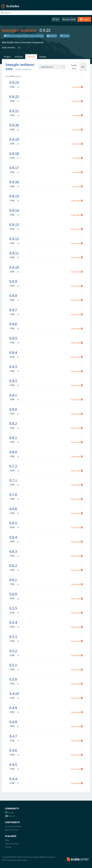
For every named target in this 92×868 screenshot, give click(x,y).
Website (52, 36)
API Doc (56, 19)
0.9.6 (13, 324)
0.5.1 (13, 665)
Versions (31, 57)
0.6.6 (13, 509)
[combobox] (52, 67)
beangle (9, 30)
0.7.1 (13, 480)
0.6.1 (13, 580)
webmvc (29, 30)
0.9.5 (13, 338)
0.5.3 (13, 637)
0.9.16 (14, 182)
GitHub (65, 36)
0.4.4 (13, 779)
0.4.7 (13, 736)
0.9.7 (13, 310)
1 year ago (77, 87)
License (8, 847)
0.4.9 (13, 708)
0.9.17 (14, 168)
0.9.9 (13, 281)
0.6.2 (13, 566)
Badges (43, 57)
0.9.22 (14, 97)
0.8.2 (13, 423)
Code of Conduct (12, 844)
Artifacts (19, 57)
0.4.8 (13, 722)
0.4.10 (14, 693)
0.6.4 (13, 537)
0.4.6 (13, 750)
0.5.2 (13, 651)
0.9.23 (14, 82)
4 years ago (77, 726)
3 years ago (77, 499)
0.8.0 (13, 452)
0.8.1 (13, 438)
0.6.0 (13, 594)
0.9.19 (14, 139)
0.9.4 (13, 352)
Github (9, 813)
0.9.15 (14, 196)
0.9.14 (14, 210)
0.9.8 (13, 296)
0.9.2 (13, 381)
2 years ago (77, 201)
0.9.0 (13, 409)
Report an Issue (12, 830)
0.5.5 (13, 608)
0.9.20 (14, 125)
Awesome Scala (69, 19)
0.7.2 (13, 466)
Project (7, 57)
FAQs (7, 840)
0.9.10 (14, 267)
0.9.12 (14, 239)
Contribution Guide (13, 826)
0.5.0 (13, 679)
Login (84, 19)
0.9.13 (14, 225)
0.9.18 (14, 154)
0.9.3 (13, 367)
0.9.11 (14, 253)
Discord (10, 816)
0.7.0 (13, 495)
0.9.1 (13, 395)
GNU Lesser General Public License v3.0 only (24, 36)
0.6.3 (13, 551)
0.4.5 (13, 764)
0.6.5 (13, 523)
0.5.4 (13, 622)
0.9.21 (14, 111)
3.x (19, 47)
